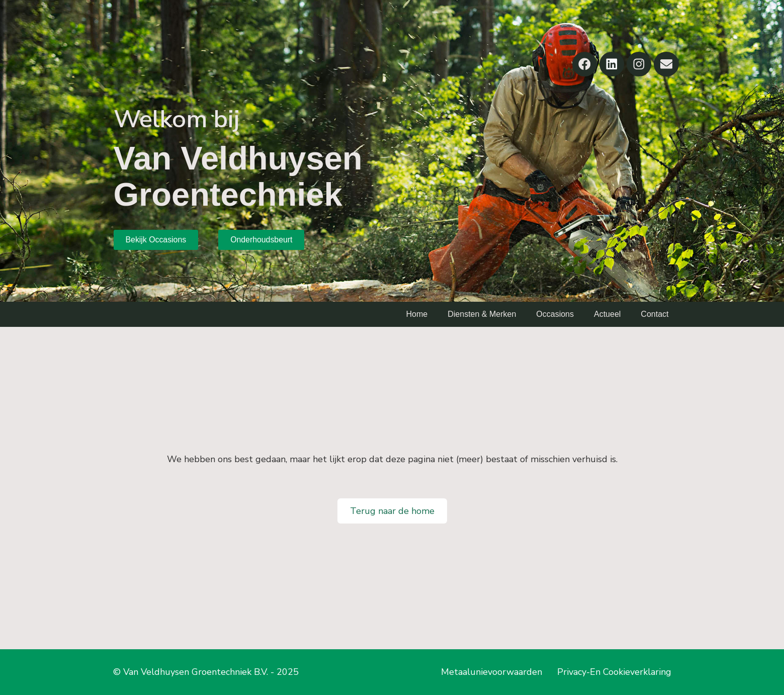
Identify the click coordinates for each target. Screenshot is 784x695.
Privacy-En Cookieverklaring (614, 672)
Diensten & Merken (482, 314)
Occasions (555, 314)
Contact (655, 314)
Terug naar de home (392, 511)
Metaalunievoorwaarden (492, 672)
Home (417, 314)
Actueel (607, 314)
